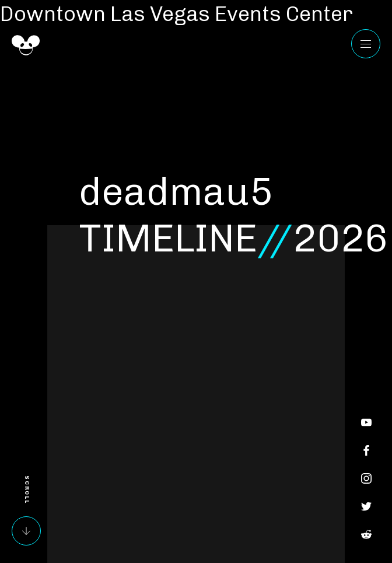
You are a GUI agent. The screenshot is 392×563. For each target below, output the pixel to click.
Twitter (366, 506)
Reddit (366, 534)
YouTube (366, 422)
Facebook (366, 450)
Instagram (366, 478)
